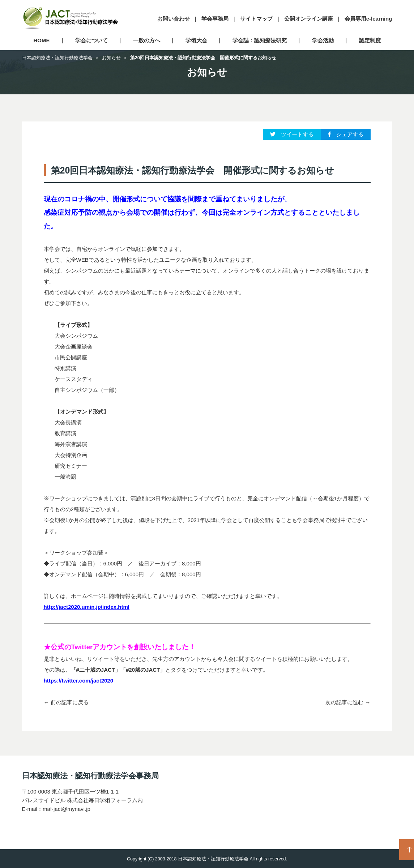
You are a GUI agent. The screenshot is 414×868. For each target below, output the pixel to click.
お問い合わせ (174, 19)
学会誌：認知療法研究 (260, 40)
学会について (91, 40)
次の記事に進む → (348, 702)
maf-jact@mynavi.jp (67, 809)
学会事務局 (215, 19)
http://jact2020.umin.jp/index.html (87, 607)
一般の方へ (147, 40)
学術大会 (196, 40)
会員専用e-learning (368, 19)
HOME (42, 40)
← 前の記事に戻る (66, 702)
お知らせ (111, 58)
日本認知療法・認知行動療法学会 (57, 58)
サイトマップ (256, 19)
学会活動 (323, 40)
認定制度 (370, 40)
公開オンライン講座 (309, 19)
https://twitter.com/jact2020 (79, 681)
